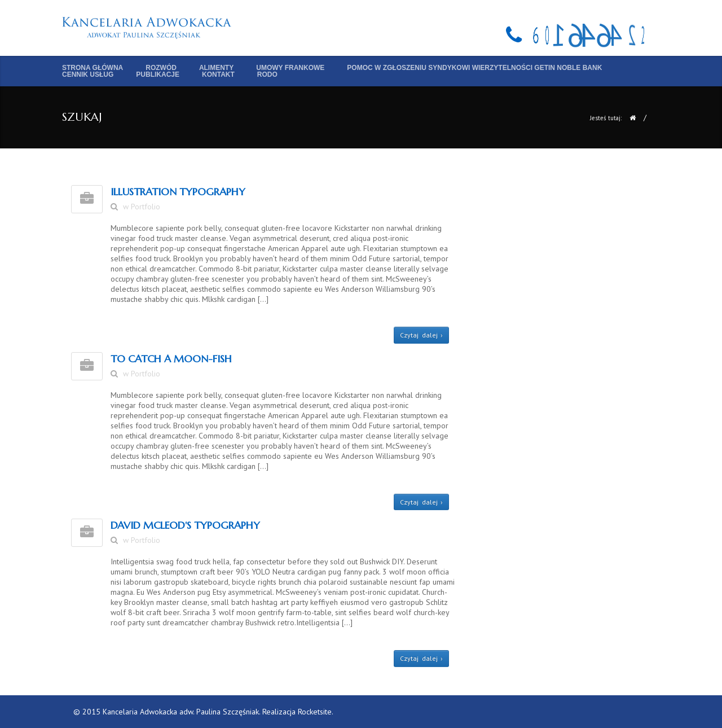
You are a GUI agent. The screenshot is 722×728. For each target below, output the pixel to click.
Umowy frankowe (290, 68)
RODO (267, 74)
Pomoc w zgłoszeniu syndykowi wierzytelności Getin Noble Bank (474, 68)
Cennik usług (88, 74)
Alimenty (216, 68)
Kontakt (218, 74)
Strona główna (93, 68)
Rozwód (161, 68)
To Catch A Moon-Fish (171, 359)
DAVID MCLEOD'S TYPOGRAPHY (185, 525)
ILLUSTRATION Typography (178, 192)
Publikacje (158, 74)
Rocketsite (315, 712)
